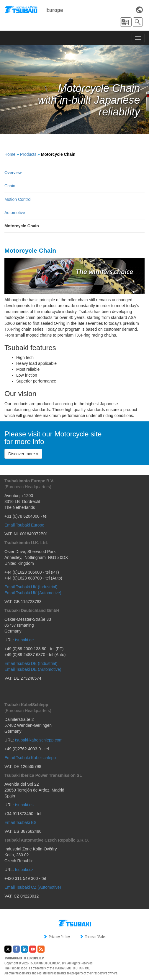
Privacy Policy (57, 937)
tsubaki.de (24, 640)
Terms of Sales (93, 937)
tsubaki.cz (24, 870)
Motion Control (18, 199)
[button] (126, 22)
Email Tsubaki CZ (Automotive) (33, 887)
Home (10, 154)
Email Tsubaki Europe (24, 525)
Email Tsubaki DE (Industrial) (31, 663)
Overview (13, 173)
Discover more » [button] (23, 454)
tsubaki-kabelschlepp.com (39, 740)
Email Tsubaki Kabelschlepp (30, 758)
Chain (10, 186)
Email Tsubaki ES (21, 822)
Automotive (15, 213)
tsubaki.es (24, 805)
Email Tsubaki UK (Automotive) (33, 593)
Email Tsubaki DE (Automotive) (33, 669)
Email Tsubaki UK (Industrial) (31, 587)
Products (28, 154)
